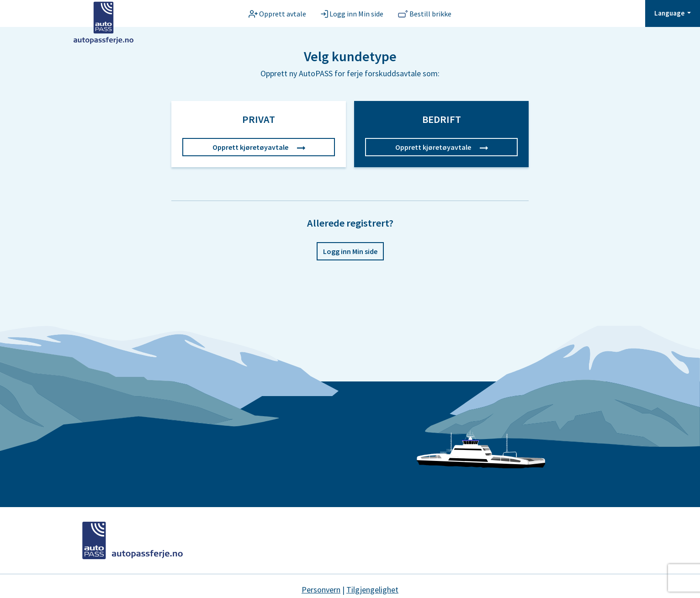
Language (670, 13)
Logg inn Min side (350, 251)
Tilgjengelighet (372, 590)
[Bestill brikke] (425, 13)
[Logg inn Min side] (352, 13)
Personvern (321, 590)
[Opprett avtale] (277, 13)
